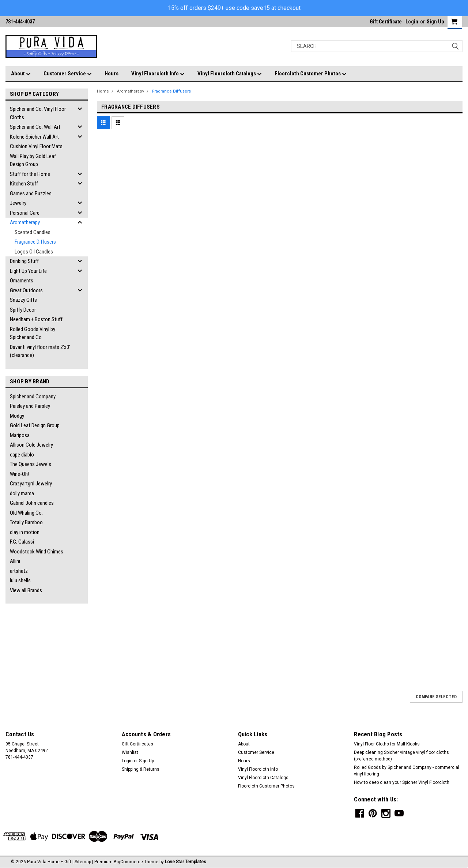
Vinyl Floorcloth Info (158, 74)
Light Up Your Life (28, 271)
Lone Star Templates (186, 862)
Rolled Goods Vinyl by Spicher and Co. (33, 333)
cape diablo (22, 455)
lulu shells (20, 580)
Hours (112, 74)
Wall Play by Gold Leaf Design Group (33, 160)
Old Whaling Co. (26, 513)
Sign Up (435, 22)
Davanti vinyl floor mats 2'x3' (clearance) (40, 351)
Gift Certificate (386, 22)
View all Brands (26, 590)
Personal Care (25, 213)
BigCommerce (128, 862)
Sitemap (83, 862)
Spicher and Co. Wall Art (35, 127)
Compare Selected (436, 697)
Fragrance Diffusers (35, 242)
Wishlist (130, 752)
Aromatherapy (25, 222)
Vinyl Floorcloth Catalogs (230, 74)
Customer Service (68, 74)
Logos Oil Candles (34, 252)
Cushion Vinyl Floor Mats (36, 146)
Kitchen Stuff (24, 184)
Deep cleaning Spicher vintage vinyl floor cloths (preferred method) (401, 756)
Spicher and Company (33, 397)
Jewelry (18, 203)
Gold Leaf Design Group (35, 425)
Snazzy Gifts (23, 300)
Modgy (17, 416)
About (21, 74)
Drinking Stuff (24, 261)
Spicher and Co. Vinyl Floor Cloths (38, 113)
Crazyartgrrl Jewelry (31, 484)
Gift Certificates (137, 744)
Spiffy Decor (23, 310)
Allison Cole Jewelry (31, 445)
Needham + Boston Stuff (36, 319)
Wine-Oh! (19, 474)
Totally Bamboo (26, 522)
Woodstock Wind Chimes (37, 552)
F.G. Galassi (22, 542)
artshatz (19, 571)
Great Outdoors (26, 290)
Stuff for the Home (30, 174)
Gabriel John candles (32, 503)
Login (412, 22)
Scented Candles (33, 232)
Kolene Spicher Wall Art (34, 137)
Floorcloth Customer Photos (311, 74)
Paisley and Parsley (30, 406)
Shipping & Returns (141, 769)
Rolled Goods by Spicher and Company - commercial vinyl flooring (407, 771)
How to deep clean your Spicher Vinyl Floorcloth (402, 782)
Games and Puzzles (31, 193)
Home (103, 91)
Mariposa (20, 435)
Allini (15, 561)
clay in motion (25, 532)
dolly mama (22, 493)
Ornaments (22, 281)
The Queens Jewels (31, 464)
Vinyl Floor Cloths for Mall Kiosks (387, 744)
